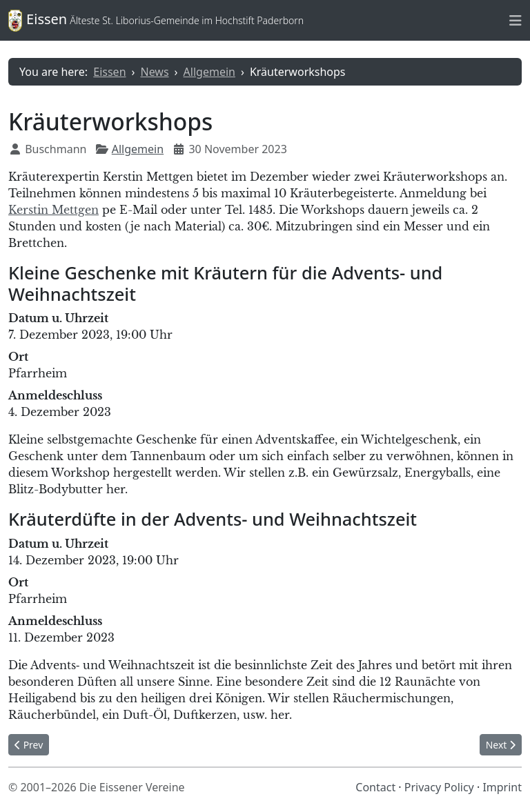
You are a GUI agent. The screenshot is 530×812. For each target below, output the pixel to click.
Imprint (502, 787)
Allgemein (138, 149)
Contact (375, 787)
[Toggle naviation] (516, 20)
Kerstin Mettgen (53, 210)
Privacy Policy (439, 787)
